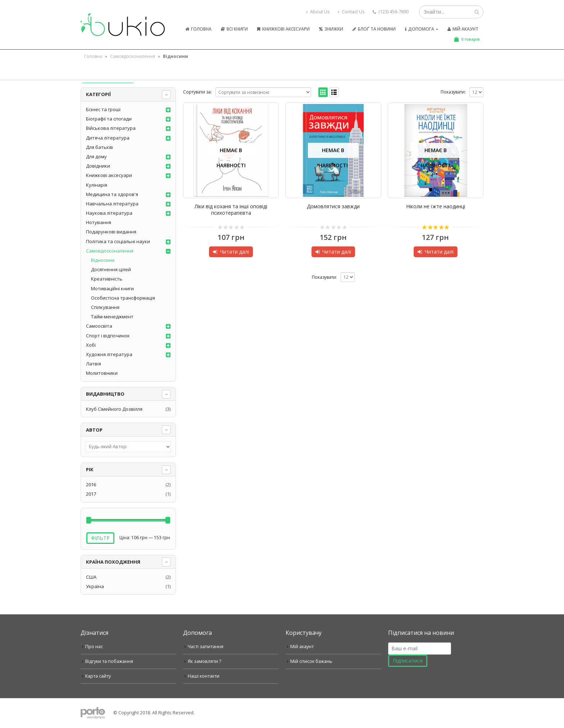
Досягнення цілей (111, 269)
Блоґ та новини (374, 29)
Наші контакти (204, 676)
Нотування (99, 222)
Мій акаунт (463, 29)
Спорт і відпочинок (108, 336)
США (91, 577)
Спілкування (105, 307)
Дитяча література (108, 138)
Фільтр (100, 538)
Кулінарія (97, 185)
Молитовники (102, 373)
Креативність (107, 279)
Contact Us (351, 12)
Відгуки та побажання (109, 661)
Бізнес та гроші (103, 109)
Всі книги (234, 29)
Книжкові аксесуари (283, 29)
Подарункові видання (111, 232)
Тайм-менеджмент (112, 317)
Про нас (94, 647)
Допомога (420, 29)
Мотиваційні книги (112, 288)
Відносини (103, 260)
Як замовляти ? (204, 661)
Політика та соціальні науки (118, 241)
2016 (91, 484)
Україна (95, 586)
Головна (198, 29)
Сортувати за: (197, 92)
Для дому (96, 156)
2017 (91, 494)
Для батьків (99, 147)
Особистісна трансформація (123, 298)
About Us (318, 12)
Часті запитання (206, 647)
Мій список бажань (311, 661)
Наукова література (109, 213)
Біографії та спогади (109, 119)
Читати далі (235, 252)
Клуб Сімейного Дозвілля (114, 409)
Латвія (94, 364)
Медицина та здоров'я (112, 194)
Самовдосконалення (133, 56)
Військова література (111, 128)
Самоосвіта (99, 326)
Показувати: (453, 92)
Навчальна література (112, 204)
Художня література (109, 354)
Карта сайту (98, 676)
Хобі (91, 345)
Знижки (331, 29)
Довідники (98, 166)
